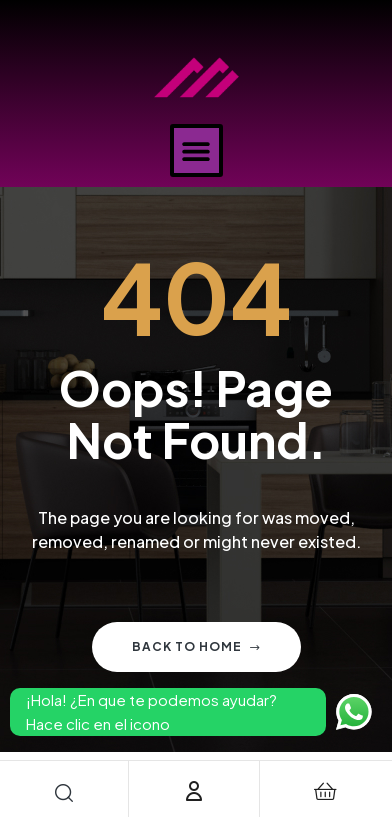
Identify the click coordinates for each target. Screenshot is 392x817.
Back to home (196, 646)
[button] (196, 150)
